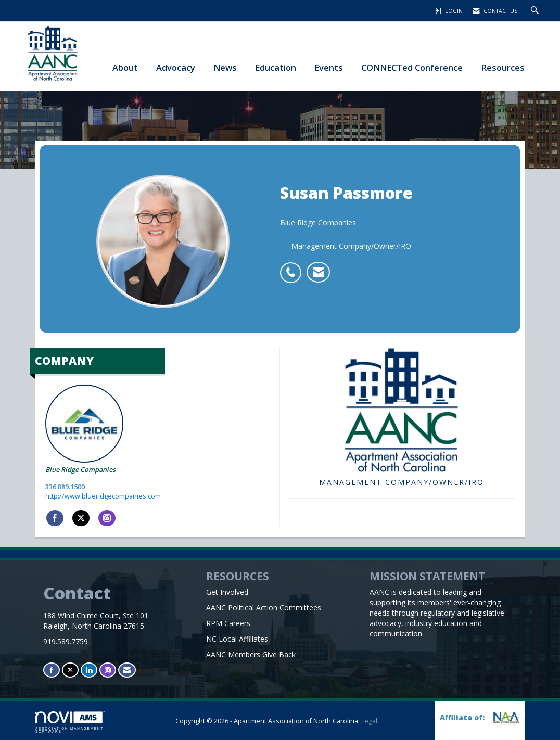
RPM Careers (228, 623)
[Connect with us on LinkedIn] (89, 670)
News (225, 67)
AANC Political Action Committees (264, 608)
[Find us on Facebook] (52, 670)
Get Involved (227, 592)
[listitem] (293, 267)
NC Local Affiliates (237, 639)
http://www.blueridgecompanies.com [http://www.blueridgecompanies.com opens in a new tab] (103, 496)
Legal (369, 721)
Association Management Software (70, 722)
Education (276, 67)
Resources (503, 67)
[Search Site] (536, 11)
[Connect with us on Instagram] (108, 670)
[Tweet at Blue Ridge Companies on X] (81, 518)
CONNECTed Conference (412, 67)
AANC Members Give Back (251, 654)
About (125, 67)
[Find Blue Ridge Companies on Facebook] (55, 518)
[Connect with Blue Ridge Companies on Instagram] (107, 518)
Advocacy (176, 67)
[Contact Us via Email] (127, 670)
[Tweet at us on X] (70, 670)
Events (329, 67)
